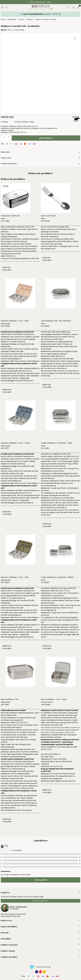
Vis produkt (7, 270)
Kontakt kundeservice (41, 901)
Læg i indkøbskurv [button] (46, 138)
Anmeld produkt (41, 880)
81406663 (15, 909)
